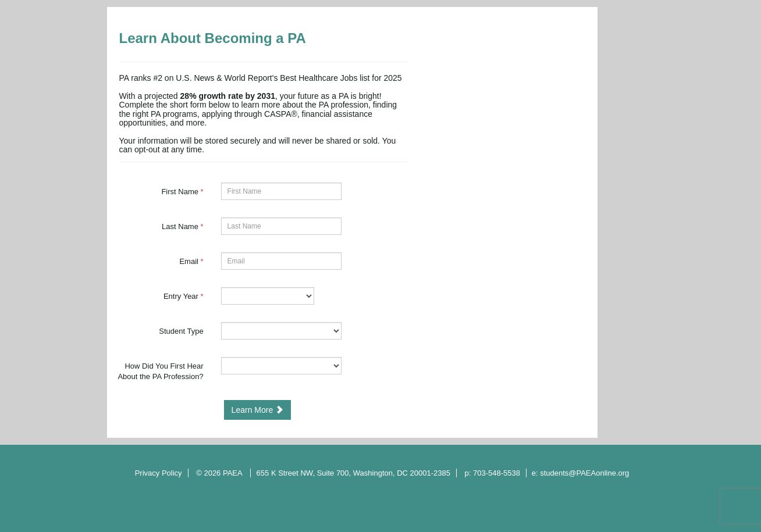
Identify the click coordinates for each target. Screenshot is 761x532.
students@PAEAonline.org (584, 473)
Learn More (257, 410)
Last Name (183, 226)
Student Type (181, 331)
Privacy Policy (159, 473)
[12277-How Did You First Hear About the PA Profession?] (282, 366)
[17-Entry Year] (268, 296)
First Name (182, 192)
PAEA (234, 473)
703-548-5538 (497, 473)
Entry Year (184, 296)
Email (191, 261)
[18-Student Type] (282, 331)
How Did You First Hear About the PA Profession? (160, 372)
